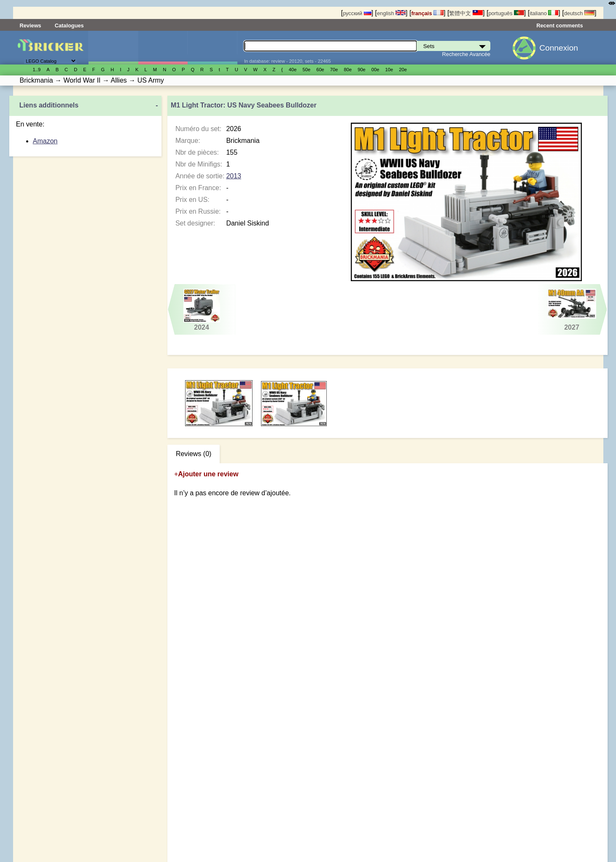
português (506, 13)
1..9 (37, 70)
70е (334, 70)
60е (320, 70)
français (427, 13)
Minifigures (163, 48)
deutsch (579, 13)
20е (403, 70)
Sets (113, 48)
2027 (572, 310)
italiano (544, 13)
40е (293, 70)
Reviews (31, 26)
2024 (201, 310)
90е (362, 70)
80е (348, 70)
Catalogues (69, 26)
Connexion (559, 48)
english (391, 13)
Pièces (212, 48)
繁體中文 (466, 13)
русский (357, 13)
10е (389, 70)
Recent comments (560, 26)
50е (306, 70)
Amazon (45, 141)
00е (375, 70)
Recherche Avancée (466, 54)
